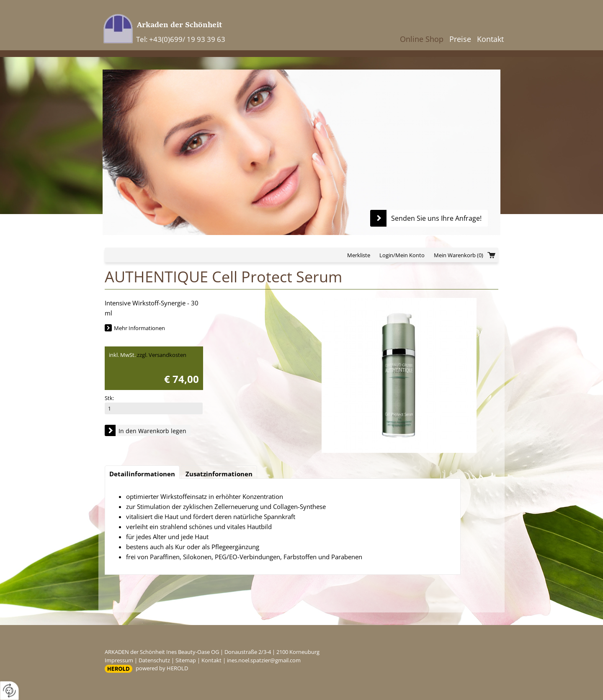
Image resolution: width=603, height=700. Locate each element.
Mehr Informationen (139, 328)
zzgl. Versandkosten (162, 355)
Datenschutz (154, 660)
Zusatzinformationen (219, 474)
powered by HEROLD (162, 668)
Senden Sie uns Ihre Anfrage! (436, 218)
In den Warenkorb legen (152, 431)
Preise (460, 39)
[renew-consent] (9, 691)
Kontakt (490, 39)
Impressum (119, 660)
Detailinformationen (142, 474)
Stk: (109, 398)
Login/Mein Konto (402, 255)
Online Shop (422, 39)
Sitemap (186, 660)
